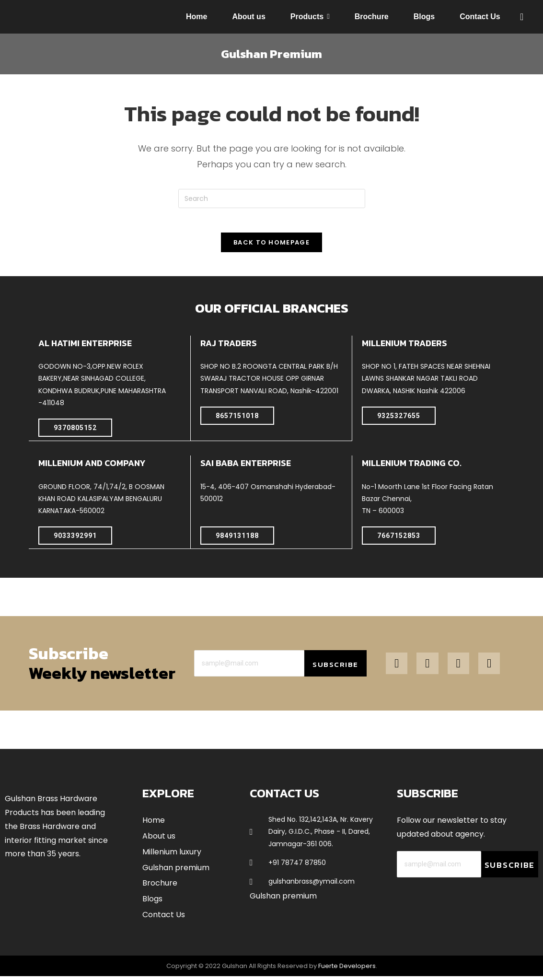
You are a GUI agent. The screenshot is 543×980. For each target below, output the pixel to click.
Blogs (152, 903)
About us (159, 839)
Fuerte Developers (347, 969)
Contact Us (164, 918)
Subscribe (335, 668)
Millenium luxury (172, 855)
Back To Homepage (271, 247)
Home (154, 824)
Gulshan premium (176, 871)
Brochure (160, 887)
